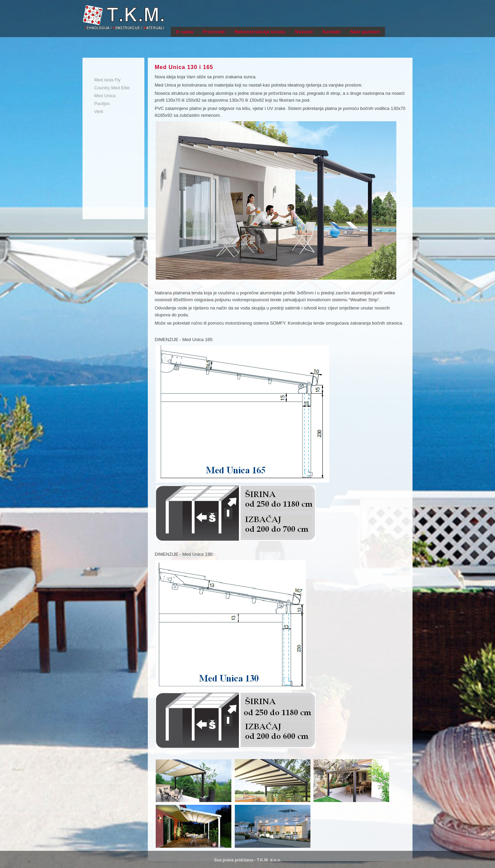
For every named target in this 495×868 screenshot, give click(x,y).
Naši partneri (365, 32)
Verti (99, 111)
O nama (184, 32)
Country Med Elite (112, 88)
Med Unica (105, 96)
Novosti (304, 32)
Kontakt (332, 32)
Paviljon (102, 104)
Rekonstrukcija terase (260, 32)
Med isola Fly (107, 80)
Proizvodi (214, 32)
